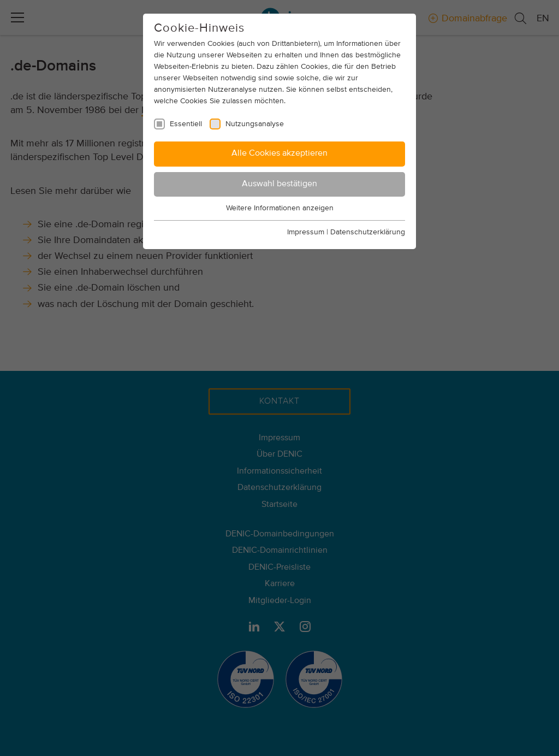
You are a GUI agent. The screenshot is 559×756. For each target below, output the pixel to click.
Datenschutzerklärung (368, 232)
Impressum (306, 232)
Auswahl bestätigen (279, 184)
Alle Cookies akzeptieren (279, 153)
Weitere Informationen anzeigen (280, 208)
